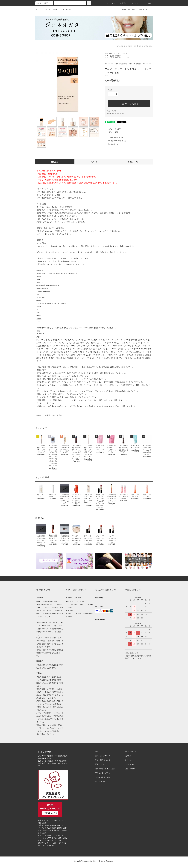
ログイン (134, 3)
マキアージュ (114, 53)
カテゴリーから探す (49, 9)
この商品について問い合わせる (116, 141)
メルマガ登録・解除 (127, 9)
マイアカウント (130, 751)
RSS (97, 782)
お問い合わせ (142, 9)
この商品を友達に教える (114, 137)
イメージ (94, 162)
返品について (112, 111)
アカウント (110, 3)
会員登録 (122, 3)
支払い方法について (103, 756)
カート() (147, 3)
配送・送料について (103, 760)
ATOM (102, 782)
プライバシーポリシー (104, 773)
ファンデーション (124, 53)
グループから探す (66, 9)
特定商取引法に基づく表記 (116, 114)
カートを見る (130, 764)
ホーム (38, 9)
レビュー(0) (133, 162)
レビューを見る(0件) (113, 129)
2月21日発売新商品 (115, 55)
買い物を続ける (111, 144)
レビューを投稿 (111, 132)
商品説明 (55, 162)
